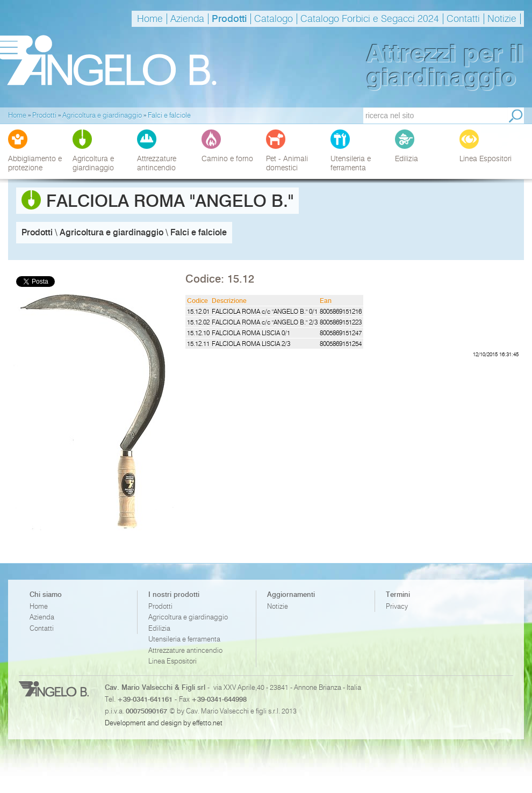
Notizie (502, 19)
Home (150, 19)
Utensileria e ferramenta (184, 639)
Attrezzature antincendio (185, 650)
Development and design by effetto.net (164, 723)
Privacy (397, 606)
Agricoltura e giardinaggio (188, 617)
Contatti (463, 19)
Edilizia (159, 628)
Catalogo (274, 19)
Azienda (187, 19)
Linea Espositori (172, 661)
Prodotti (229, 19)
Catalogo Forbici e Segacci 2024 (370, 19)
